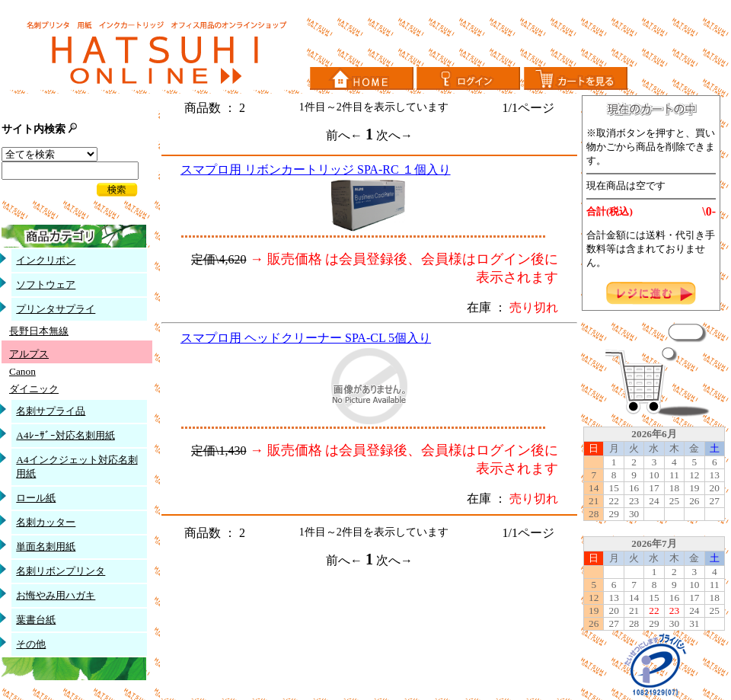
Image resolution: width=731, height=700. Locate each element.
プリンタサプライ (56, 309)
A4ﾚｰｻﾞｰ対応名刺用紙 (65, 435)
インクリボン (46, 260)
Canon (22, 371)
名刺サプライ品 (51, 411)
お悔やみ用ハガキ (56, 595)
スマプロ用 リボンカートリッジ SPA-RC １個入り (316, 169)
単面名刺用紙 (46, 547)
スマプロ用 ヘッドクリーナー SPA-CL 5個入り (306, 338)
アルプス (29, 354)
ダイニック (34, 389)
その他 (31, 644)
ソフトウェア (46, 284)
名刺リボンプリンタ (61, 571)
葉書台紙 (36, 620)
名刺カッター (46, 522)
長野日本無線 (39, 331)
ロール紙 (36, 498)
